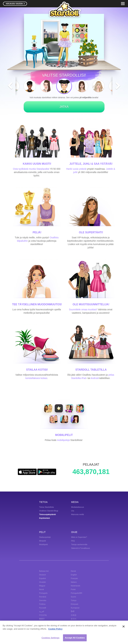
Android (94, 378)
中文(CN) (43, 615)
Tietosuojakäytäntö (47, 514)
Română (43, 597)
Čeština (42, 604)
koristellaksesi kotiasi (36, 378)
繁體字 (42, 619)
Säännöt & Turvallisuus (81, 548)
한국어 (74, 619)
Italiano (74, 582)
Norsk (42, 589)
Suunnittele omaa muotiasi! (83, 309)
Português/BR (76, 593)
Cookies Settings (50, 638)
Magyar (42, 586)
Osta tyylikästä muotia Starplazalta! (31, 169)
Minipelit (42, 541)
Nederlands (75, 586)
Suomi (73, 597)
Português (43, 593)
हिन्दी (73, 611)
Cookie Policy (55, 629)
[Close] (123, 626)
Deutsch (42, 575)
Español (42, 578)
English (74, 575)
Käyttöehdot (44, 518)
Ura (73, 511)
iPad (84, 378)
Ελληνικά (74, 604)
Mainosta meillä (77, 514)
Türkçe (74, 600)
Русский (43, 608)
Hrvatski (42, 582)
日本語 (74, 615)
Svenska (43, 600)
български (75, 608)
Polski (73, 589)
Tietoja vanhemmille (79, 544)
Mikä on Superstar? (79, 537)
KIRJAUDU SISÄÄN (15, 4)
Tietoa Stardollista (46, 507)
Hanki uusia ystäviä (76, 169)
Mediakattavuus (78, 507)
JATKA (64, 107)
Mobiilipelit (43, 544)
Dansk (73, 571)
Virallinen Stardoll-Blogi (49, 511)
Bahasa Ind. (44, 571)
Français (74, 578)
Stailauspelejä (45, 537)
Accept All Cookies (75, 638)
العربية (42, 611)
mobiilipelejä (63, 440)
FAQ (73, 541)
